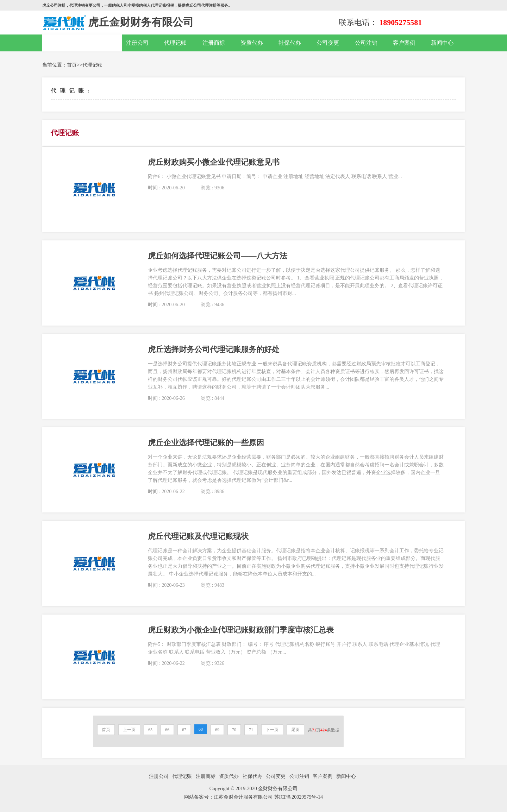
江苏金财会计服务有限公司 (244, 797)
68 (201, 729)
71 (251, 730)
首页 (72, 65)
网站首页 (82, 43)
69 (217, 730)
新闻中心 (442, 43)
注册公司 (137, 43)
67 (184, 730)
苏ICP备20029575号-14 (299, 797)
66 (167, 730)
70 (234, 730)
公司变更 (328, 43)
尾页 (295, 730)
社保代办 (290, 43)
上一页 (129, 730)
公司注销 (366, 43)
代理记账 (175, 43)
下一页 (272, 730)
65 (150, 730)
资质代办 (252, 43)
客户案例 (404, 43)
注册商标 (214, 43)
